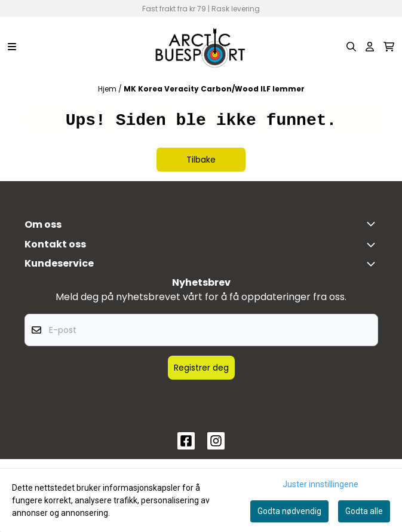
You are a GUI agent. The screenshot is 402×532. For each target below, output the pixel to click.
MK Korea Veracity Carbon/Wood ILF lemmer (214, 89)
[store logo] (201, 47)
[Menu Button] (12, 47)
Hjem (108, 89)
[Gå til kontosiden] (370, 47)
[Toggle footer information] (373, 224)
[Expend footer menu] (373, 264)
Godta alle (364, 511)
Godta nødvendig (289, 511)
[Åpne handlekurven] (389, 47)
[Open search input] (351, 47)
